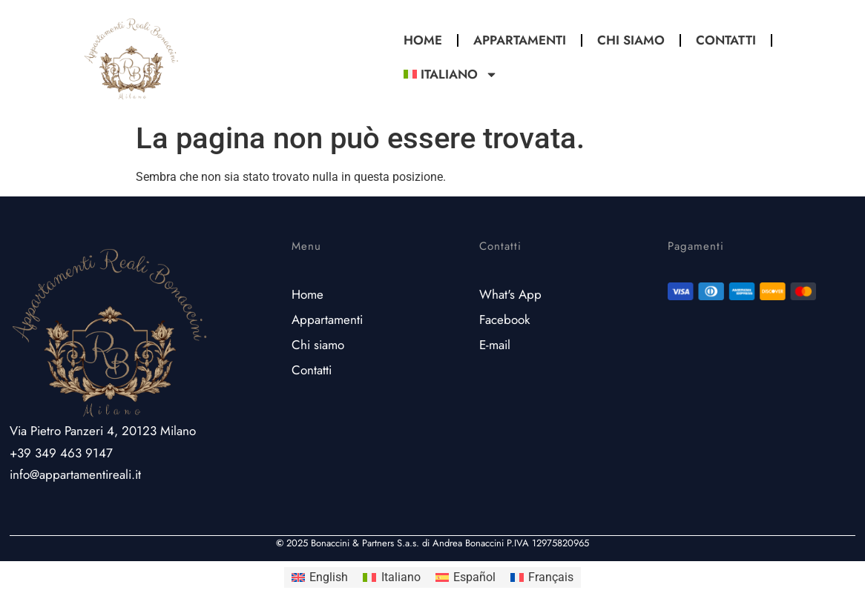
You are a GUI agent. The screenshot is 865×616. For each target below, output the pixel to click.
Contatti (726, 40)
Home (423, 40)
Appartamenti (520, 40)
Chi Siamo (631, 40)
